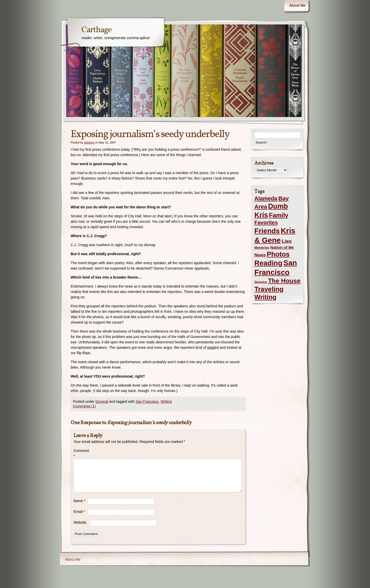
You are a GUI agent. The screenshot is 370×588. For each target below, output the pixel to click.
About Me (297, 5)
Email (79, 512)
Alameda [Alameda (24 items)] (266, 199)
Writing (166, 402)
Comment (81, 453)
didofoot (89, 142)
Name (80, 501)
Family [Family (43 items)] (279, 215)
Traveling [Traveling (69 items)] (269, 289)
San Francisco (147, 402)
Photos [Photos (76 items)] (278, 254)
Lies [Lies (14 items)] (287, 241)
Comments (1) (84, 406)
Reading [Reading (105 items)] (268, 263)
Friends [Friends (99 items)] (267, 231)
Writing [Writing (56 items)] (265, 297)
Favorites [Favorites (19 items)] (266, 222)
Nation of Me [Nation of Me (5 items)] (282, 247)
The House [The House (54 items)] (284, 281)
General (102, 402)
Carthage (96, 30)
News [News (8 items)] (260, 255)
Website (80, 522)
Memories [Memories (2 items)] (262, 248)
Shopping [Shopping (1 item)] (261, 282)
